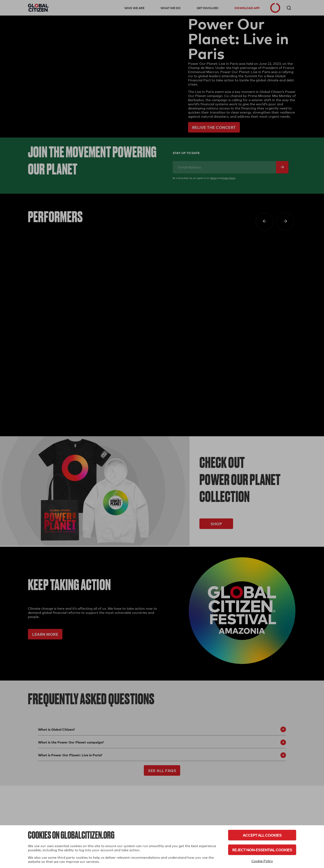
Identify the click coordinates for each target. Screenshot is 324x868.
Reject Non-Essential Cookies (262, 850)
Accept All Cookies (262, 835)
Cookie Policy (262, 861)
